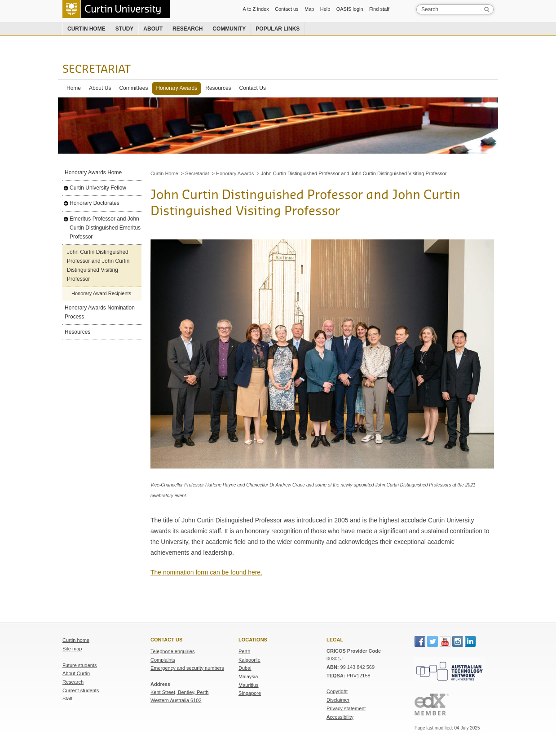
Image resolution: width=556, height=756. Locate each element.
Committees (133, 88)
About (153, 29)
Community (229, 29)
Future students (79, 665)
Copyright (337, 691)
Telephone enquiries (172, 651)
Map (309, 9)
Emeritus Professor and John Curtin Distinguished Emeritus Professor (105, 228)
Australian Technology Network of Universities (450, 671)
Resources (218, 88)
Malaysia (248, 676)
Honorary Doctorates (95, 203)
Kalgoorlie (249, 660)
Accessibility (340, 717)
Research (188, 29)
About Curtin (76, 673)
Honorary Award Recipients (101, 293)
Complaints (163, 660)
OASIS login (350, 9)
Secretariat (97, 70)
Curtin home (86, 29)
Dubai (245, 668)
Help (325, 9)
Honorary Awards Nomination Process (100, 312)
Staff (67, 699)
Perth (244, 651)
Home (74, 88)
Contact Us (253, 88)
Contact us (287, 9)
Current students (81, 690)
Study (125, 29)
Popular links (278, 29)
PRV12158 (359, 676)
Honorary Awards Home (93, 172)
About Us (100, 88)
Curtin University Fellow (98, 188)
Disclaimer (338, 700)
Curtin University (116, 9)
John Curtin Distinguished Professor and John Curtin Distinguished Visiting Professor (98, 265)
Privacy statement (346, 708)
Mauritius (249, 685)
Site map (72, 649)
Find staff (379, 9)
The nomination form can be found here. (206, 572)
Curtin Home (164, 173)
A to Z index (256, 9)
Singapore (250, 693)
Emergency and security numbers (187, 668)
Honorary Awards (177, 88)
